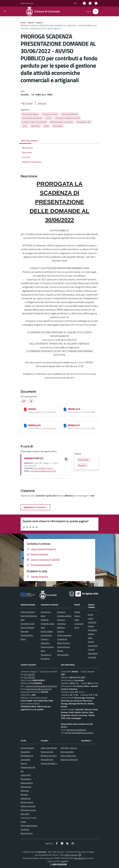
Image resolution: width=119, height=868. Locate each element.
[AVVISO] (25, 409)
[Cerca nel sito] (96, 11)
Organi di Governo (28, 612)
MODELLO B (34, 425)
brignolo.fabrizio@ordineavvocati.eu (79, 733)
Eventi (91, 615)
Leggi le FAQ (26, 775)
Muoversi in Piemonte (69, 760)
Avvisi (77, 627)
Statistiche (25, 829)
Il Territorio (92, 622)
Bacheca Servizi (27, 802)
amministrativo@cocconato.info (43, 471)
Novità (31, 23)
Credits (23, 822)
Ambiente (45, 620)
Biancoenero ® (80, 858)
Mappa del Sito (27, 833)
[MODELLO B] (25, 426)
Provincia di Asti (47, 752)
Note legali (25, 814)
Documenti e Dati (28, 624)
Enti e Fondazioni (27, 627)
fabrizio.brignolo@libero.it (76, 730)
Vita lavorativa (63, 655)
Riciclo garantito (67, 752)
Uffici (23, 620)
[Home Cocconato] (44, 11)
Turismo (60, 651)
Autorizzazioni (46, 635)
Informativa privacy (28, 810)
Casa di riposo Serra (68, 756)
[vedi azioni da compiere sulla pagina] (40, 103)
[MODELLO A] (65, 409)
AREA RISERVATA (58, 864)
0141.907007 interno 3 (44, 468)
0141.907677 (30, 677)
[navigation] (5, 11)
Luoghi (91, 618)
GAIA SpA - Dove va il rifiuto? (72, 748)
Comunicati (79, 624)
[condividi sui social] (27, 103)
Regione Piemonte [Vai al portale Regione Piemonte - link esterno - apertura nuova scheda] (27, 3)
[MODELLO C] (65, 426)
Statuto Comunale (28, 806)
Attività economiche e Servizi (93, 646)
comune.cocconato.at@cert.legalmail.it (41, 686)
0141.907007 (29, 674)
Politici (23, 639)
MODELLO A (74, 409)
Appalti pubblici (47, 631)
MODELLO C (74, 425)
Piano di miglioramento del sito (28, 767)
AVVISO (32, 409)
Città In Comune (71, 855)
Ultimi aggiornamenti (29, 826)
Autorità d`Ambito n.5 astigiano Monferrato (58, 763)
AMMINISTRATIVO (34, 458)
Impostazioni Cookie (29, 818)
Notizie (39, 23)
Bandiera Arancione (49, 756)
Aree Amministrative (29, 616)
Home (23, 23)
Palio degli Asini (47, 760)
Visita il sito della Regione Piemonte (55, 748)
